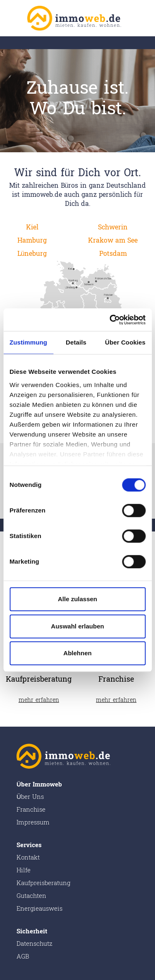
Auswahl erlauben (77, 626)
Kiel (32, 227)
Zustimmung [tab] (28, 342)
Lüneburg (32, 254)
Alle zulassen (77, 599)
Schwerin (113, 227)
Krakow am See (113, 240)
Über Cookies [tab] (125, 342)
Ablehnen (77, 653)
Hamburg (32, 240)
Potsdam (113, 254)
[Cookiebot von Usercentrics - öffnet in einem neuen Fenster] (110, 320)
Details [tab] (76, 342)
